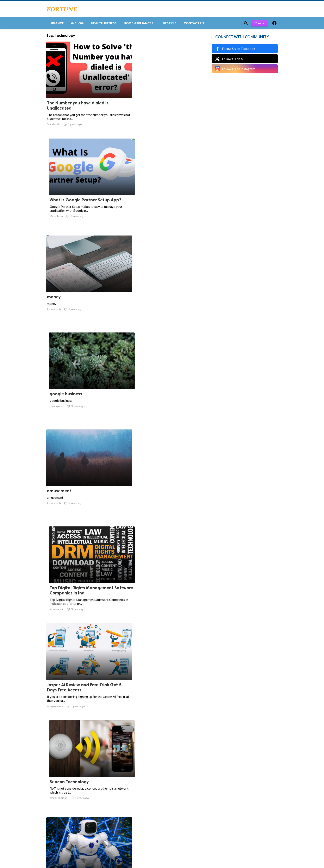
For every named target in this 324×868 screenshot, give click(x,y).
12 (133, 827)
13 (142, 827)
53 (160, 827)
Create (259, 25)
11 (124, 827)
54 (169, 827)
